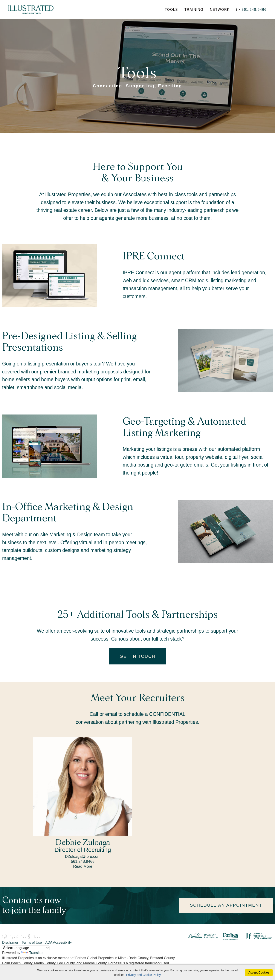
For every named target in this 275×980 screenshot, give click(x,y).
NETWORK (220, 10)
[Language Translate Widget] (26, 948)
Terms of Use (32, 943)
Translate (32, 953)
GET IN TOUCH (137, 656)
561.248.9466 (254, 10)
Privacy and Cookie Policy (144, 975)
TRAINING (194, 10)
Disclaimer (10, 943)
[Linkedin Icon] (14, 937)
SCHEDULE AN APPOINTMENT (226, 906)
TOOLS (171, 10)
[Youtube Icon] (26, 937)
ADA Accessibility (59, 943)
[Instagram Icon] (37, 937)
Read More (83, 867)
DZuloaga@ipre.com (83, 857)
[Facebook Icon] (5, 937)
